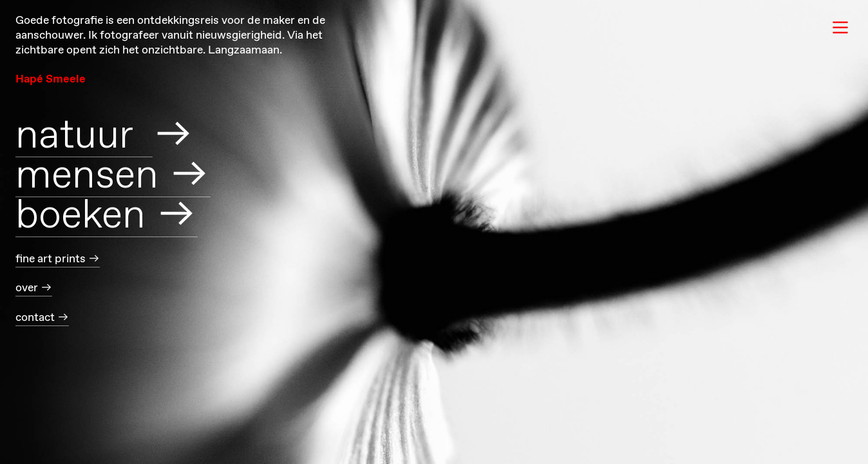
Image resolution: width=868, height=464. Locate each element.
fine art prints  (58, 259)
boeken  (107, 216)
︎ (840, 28)
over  (34, 288)
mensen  (113, 176)
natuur (84, 136)
